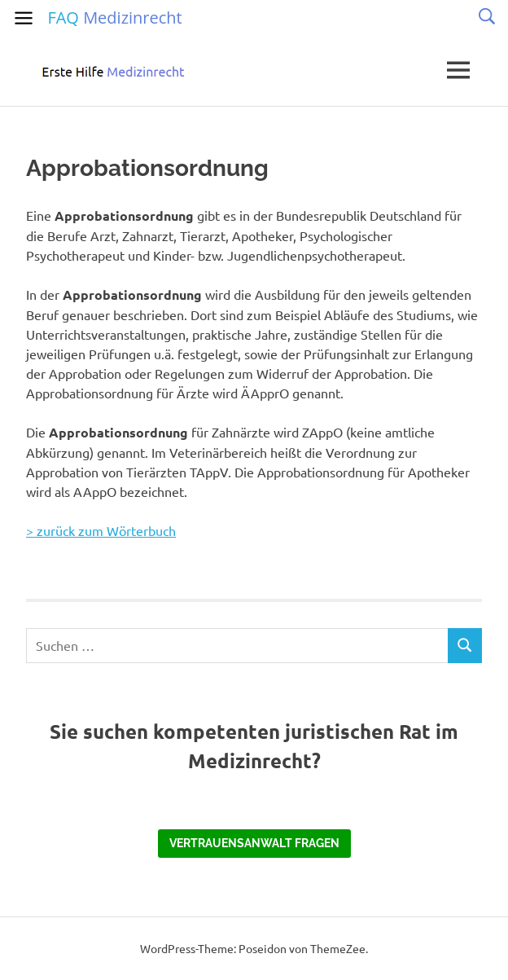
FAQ (114, 18)
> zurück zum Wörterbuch (101, 530)
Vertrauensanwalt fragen (254, 843)
